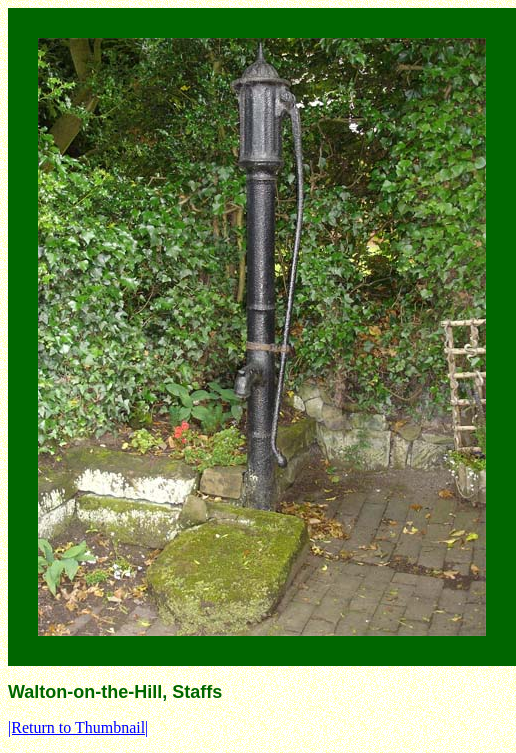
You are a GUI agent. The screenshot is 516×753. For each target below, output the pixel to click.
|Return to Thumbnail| (78, 727)
